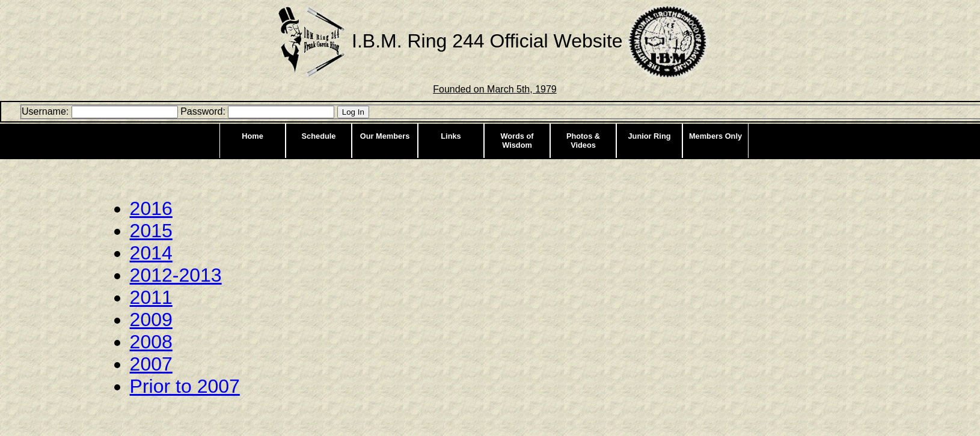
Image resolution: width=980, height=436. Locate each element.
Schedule (319, 136)
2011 (151, 297)
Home (253, 136)
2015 (151, 231)
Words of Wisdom (517, 141)
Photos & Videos (583, 141)
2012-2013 (176, 275)
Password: (203, 111)
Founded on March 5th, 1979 (495, 89)
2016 (151, 208)
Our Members (385, 136)
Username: (45, 111)
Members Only (715, 136)
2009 (151, 319)
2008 (151, 342)
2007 (151, 364)
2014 (151, 253)
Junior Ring (649, 136)
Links (451, 136)
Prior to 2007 (185, 386)
